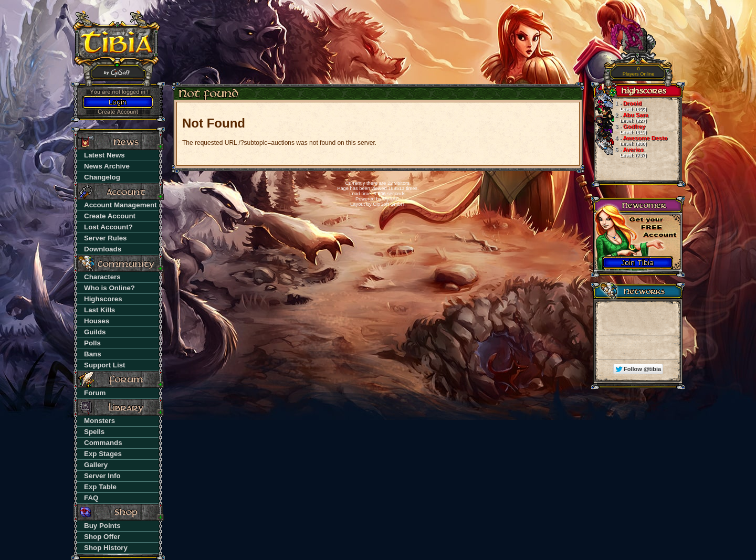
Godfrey (620, 129)
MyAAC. (392, 199)
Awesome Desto (631, 141)
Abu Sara (621, 118)
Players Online (639, 72)
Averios (620, 152)
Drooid (620, 106)
